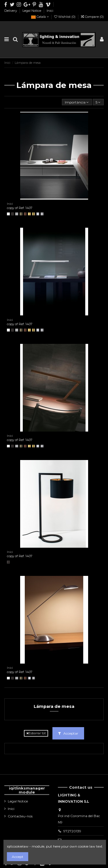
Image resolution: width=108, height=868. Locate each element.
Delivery (11, 11)
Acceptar (68, 733)
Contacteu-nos (20, 816)
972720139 (72, 831)
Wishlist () (65, 17)
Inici (50, 11)
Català (40, 17)
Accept (18, 857)
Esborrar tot (36, 733)
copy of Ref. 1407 (20, 208)
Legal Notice (32, 11)
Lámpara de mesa (54, 706)
